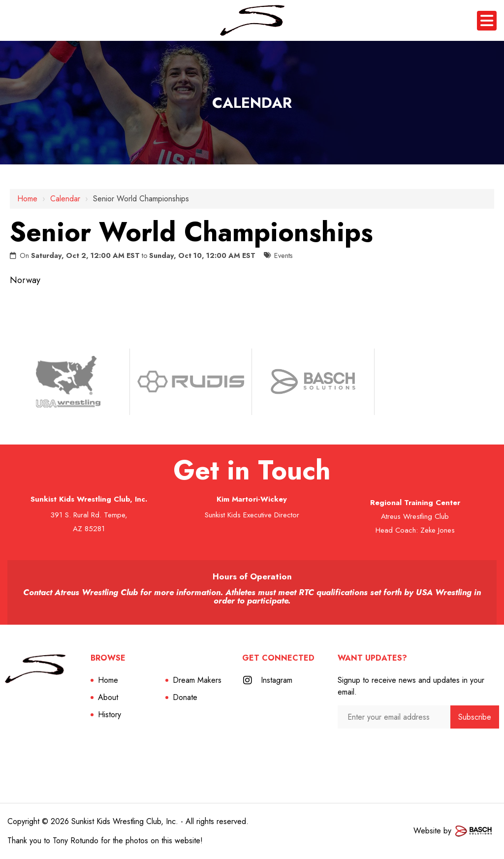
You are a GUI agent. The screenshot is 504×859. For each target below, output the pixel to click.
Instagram (277, 680)
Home (27, 199)
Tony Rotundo (76, 841)
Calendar (65, 199)
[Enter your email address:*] (394, 717)
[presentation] (390, 748)
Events (283, 255)
